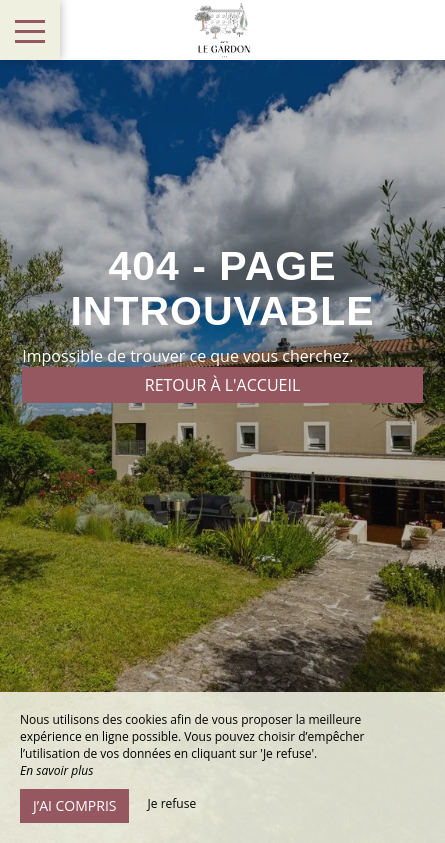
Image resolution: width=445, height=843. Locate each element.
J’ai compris (74, 805)
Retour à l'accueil (223, 385)
